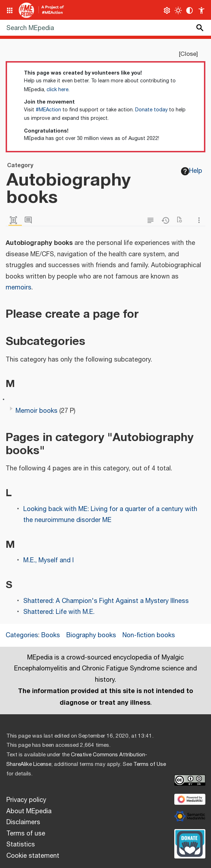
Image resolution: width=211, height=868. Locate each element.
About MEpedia (29, 811)
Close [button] (188, 54)
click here (58, 90)
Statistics (21, 845)
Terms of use (26, 834)
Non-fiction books (149, 635)
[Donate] (190, 843)
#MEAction (48, 110)
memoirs (19, 288)
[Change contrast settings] (190, 10)
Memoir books (37, 411)
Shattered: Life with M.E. (59, 612)
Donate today (151, 110)
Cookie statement (33, 856)
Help (192, 171)
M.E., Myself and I (49, 561)
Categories (22, 635)
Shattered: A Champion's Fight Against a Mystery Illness (106, 601)
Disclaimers (23, 822)
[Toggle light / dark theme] (178, 10)
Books (51, 635)
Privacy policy (26, 800)
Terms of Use (150, 764)
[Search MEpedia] (105, 28)
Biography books (91, 635)
